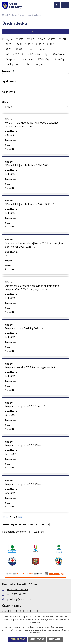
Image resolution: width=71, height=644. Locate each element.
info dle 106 (12, 54)
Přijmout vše (18, 639)
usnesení (28, 59)
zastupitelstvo (14, 64)
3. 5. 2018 (10, 135)
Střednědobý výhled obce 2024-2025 (27, 165)
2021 (19, 44)
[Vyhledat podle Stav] (35, 107)
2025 (9, 49)
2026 (20, 49)
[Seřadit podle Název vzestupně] (14, 70)
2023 (41, 44)
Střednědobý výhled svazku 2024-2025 (30, 204)
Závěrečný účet (37, 64)
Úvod (5, 15)
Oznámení (59, 54)
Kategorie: (8, 39)
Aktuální (10, 149)
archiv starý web (38, 49)
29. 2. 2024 (11, 415)
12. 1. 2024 (10, 298)
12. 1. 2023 (10, 174)
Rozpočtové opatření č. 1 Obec (25, 406)
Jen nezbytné (37, 639)
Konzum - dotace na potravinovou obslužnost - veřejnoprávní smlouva (33, 124)
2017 (42, 39)
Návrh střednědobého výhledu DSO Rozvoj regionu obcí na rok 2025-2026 (35, 245)
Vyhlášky (44, 59)
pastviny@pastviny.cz (20, 599)
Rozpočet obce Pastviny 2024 (25, 328)
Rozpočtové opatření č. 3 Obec (26, 484)
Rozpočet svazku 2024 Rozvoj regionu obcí (32, 367)
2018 (53, 39)
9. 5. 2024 (10, 493)
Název (7, 71)
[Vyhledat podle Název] (35, 76)
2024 (53, 44)
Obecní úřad (18, 15)
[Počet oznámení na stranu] (45, 524)
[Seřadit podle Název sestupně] (14, 72)
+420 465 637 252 (18, 589)
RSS (50, 31)
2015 (21, 39)
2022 (30, 44)
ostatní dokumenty (36, 54)
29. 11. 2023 (11, 255)
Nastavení (55, 639)
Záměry (60, 59)
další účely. (35, 623)
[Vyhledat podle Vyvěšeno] (35, 86)
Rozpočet (12, 59)
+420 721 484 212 (17, 594)
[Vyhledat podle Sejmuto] (35, 96)
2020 (9, 44)
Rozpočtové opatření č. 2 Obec (26, 445)
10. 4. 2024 (11, 454)
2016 (32, 39)
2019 (64, 39)
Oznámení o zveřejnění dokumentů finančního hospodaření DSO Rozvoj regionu (32, 287)
